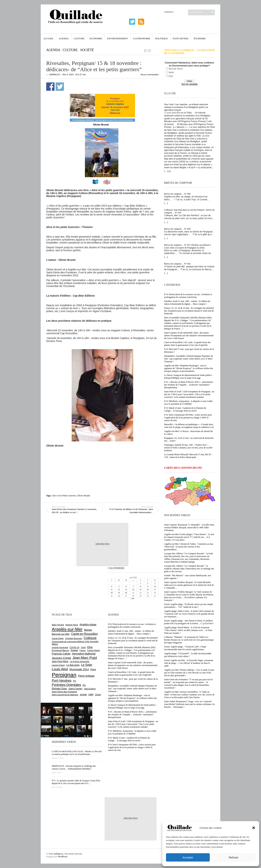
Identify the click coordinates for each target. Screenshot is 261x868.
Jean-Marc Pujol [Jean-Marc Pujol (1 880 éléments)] (85, 658)
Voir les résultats (189, 84)
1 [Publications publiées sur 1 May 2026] (140, 583)
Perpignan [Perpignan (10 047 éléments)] (64, 675)
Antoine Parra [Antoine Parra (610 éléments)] (72, 625)
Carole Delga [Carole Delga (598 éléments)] (58, 638)
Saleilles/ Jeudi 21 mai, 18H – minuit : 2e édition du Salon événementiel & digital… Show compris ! (187, 303)
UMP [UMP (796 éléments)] (91, 695)
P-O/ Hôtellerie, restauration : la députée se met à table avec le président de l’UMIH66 (188, 403)
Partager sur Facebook (50, 87)
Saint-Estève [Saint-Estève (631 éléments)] (90, 689)
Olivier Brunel (84, 496)
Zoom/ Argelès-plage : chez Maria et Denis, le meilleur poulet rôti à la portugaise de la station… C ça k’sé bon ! (189, 622)
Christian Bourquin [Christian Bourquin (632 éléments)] (74, 638)
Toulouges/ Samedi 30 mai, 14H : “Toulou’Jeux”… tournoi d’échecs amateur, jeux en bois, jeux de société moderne (188, 448)
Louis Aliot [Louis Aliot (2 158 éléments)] (60, 669)
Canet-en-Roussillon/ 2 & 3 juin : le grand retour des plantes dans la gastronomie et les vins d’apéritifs (187, 344)
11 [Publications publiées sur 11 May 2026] (112, 590)
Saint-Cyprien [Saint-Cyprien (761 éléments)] (75, 689)
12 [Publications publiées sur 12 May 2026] (119, 590)
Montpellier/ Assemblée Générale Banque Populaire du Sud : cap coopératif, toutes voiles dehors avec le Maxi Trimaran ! (189, 359)
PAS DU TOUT (176, 69)
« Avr (132, 598)
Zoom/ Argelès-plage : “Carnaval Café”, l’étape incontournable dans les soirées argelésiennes (185, 648)
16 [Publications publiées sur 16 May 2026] (148, 590)
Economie (96, 38)
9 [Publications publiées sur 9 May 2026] (148, 586)
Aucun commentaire (150, 75)
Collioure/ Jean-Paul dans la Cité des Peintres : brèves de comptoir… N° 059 (189, 211)
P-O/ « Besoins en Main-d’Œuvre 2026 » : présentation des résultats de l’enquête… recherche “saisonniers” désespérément (189, 385)
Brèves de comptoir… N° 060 (177, 194)
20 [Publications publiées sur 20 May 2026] (126, 593)
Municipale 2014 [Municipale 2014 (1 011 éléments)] (79, 669)
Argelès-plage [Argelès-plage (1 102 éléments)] (88, 625)
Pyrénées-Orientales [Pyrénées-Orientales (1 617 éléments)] (66, 685)
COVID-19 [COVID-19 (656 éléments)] (74, 647)
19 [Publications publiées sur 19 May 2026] (119, 593)
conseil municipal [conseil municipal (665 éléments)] (60, 647)
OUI (171, 76)
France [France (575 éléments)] (83, 650)
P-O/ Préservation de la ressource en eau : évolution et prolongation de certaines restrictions (188, 296)
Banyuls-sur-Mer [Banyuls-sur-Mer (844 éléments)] (61, 634)
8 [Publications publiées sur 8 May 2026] (140, 586)
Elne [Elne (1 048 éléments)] (90, 647)
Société (87, 50)
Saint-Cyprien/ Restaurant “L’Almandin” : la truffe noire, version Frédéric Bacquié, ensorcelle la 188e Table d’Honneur (189, 528)
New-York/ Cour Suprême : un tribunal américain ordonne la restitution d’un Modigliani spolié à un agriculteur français (186, 107)
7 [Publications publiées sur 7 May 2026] (133, 586)
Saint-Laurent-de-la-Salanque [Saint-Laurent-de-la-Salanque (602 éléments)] (65, 695)
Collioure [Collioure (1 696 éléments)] (90, 638)
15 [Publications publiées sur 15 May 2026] (141, 590)
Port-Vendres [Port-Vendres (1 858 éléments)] (62, 681)
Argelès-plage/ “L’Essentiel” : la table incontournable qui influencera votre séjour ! (188, 655)
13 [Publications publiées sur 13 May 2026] (126, 590)
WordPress (63, 857)
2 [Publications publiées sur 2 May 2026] (148, 583)
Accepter (188, 857)
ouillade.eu (58, 854)
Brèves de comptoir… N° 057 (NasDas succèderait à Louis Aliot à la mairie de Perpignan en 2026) (187, 246)
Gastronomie (142, 38)
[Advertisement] (102, 457)
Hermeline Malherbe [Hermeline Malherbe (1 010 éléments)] (84, 654)
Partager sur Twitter (60, 87)
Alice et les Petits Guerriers (64, 496)
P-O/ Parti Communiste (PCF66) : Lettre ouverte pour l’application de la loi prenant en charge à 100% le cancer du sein (188, 418)
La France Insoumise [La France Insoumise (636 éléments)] (79, 661)
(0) (170, 171)
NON (171, 72)
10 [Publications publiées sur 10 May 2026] (155, 586)
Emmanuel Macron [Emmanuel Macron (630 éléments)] (60, 650)
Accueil (48, 38)
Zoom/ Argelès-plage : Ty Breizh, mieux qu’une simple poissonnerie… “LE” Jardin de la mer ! (189, 606)
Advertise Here (102, 544)
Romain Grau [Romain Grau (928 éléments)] (59, 689)
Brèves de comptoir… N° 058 (177, 229)
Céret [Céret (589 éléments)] (83, 647)
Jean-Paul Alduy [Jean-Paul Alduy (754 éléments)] (60, 661)
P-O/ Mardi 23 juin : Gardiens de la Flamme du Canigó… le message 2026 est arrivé (185, 409)
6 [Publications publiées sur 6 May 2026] (126, 586)
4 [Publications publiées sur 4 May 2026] (112, 586)
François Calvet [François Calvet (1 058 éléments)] (61, 654)
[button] (254, 828)
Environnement (118, 38)
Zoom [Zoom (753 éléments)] (98, 695)
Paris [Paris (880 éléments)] (93, 669)
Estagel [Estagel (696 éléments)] (74, 650)
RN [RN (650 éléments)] (84, 685)
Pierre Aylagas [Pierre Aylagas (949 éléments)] (86, 676)
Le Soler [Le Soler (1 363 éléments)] (87, 665)
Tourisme (199, 38)
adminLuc (55, 75)
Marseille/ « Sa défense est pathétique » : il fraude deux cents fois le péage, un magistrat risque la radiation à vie (189, 426)
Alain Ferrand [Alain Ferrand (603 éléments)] (58, 625)
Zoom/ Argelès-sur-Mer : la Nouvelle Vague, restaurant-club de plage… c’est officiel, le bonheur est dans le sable (189, 663)
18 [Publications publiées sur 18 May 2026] (112, 593)
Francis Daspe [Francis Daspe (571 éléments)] (93, 650)
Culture (79, 38)
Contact (169, 12)
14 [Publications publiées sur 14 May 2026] (133, 590)
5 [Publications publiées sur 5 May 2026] (119, 586)
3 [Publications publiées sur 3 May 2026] (155, 583)
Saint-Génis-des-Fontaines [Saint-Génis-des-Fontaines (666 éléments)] (64, 692)
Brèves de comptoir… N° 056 (177, 264)
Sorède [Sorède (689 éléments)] (83, 695)
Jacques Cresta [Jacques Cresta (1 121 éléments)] (61, 658)
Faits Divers (181, 38)
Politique (162, 38)
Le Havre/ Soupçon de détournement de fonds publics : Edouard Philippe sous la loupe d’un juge (189, 377)
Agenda (64, 38)
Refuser (234, 857)
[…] (166, 171)
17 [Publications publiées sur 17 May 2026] (155, 590)
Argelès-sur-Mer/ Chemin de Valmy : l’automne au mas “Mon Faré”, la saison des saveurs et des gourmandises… (189, 547)
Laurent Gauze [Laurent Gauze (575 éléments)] (58, 665)
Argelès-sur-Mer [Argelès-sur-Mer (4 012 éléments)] (67, 629)
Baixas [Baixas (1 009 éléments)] (88, 630)
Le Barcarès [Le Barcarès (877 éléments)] (73, 665)
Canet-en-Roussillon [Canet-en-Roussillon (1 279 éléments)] (84, 634)
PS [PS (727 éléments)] (74, 681)
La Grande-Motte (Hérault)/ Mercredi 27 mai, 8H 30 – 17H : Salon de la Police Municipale (188, 456)
